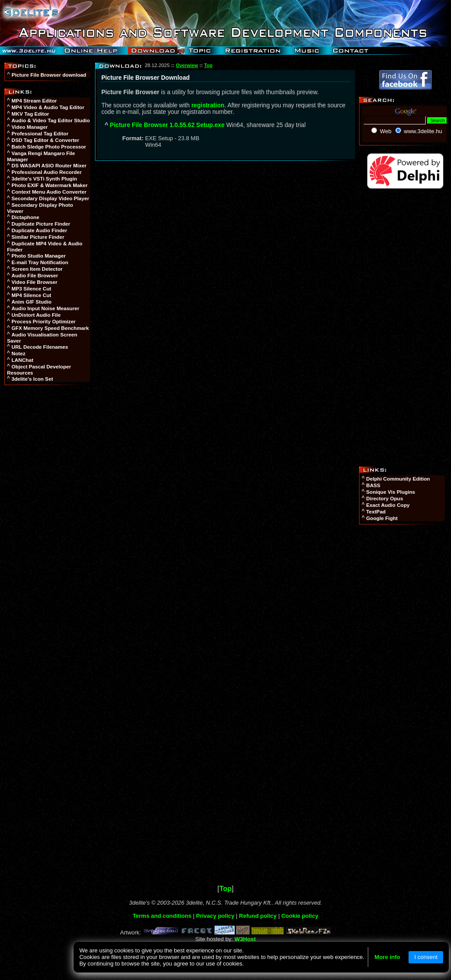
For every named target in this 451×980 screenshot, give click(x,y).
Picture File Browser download (49, 75)
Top (208, 65)
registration (208, 105)
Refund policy (258, 916)
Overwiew (187, 65)
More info (387, 957)
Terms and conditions (162, 916)
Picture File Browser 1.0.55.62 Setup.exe (167, 125)
